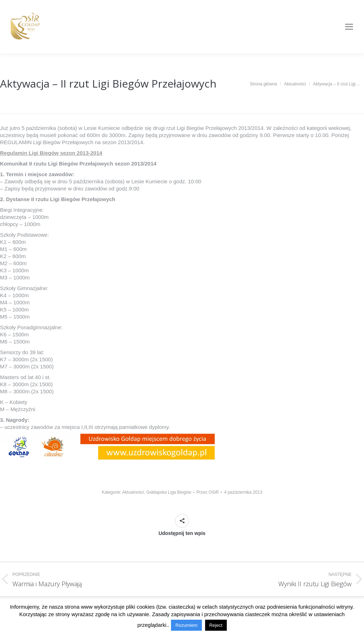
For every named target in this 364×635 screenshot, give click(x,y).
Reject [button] (216, 625)
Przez (208, 492)
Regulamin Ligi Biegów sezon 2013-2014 (51, 153)
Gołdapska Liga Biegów (169, 492)
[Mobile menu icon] (349, 27)
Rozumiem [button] (186, 625)
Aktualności (133, 492)
